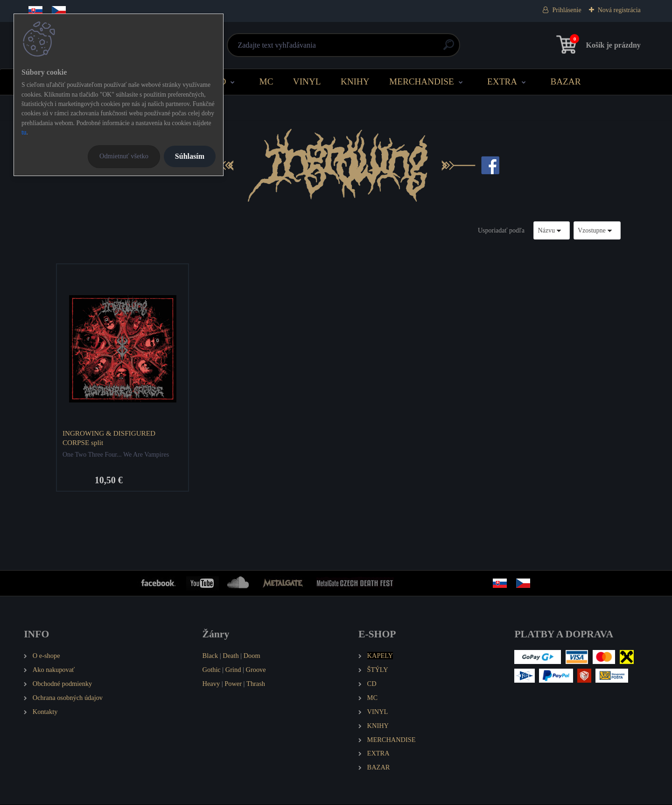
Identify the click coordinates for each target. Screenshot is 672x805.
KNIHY (355, 81)
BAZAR (565, 81)
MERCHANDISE (422, 81)
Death (231, 656)
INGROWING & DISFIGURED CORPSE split (109, 438)
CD (220, 81)
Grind (233, 670)
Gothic (212, 670)
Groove (256, 670)
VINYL (307, 81)
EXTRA (502, 81)
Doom (252, 656)
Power (233, 684)
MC (266, 81)
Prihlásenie (567, 10)
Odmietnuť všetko (124, 156)
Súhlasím (190, 156)
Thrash (256, 684)
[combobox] (552, 230)
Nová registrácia (619, 10)
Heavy (211, 684)
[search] (449, 48)
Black (210, 656)
